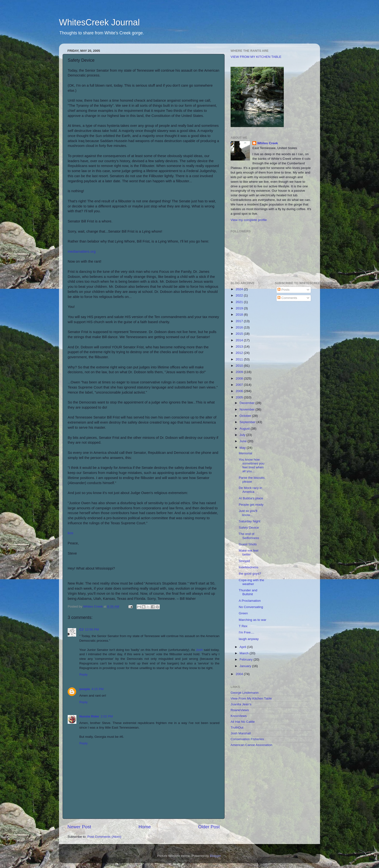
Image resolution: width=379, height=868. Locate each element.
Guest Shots (248, 544)
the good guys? (250, 574)
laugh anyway (249, 639)
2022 (240, 295)
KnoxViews (239, 716)
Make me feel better (249, 552)
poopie (85, 689)
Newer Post (79, 827)
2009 (240, 372)
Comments (287, 298)
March (244, 653)
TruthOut (237, 727)
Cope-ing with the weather (251, 582)
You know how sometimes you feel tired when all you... (252, 465)
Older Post (209, 827)
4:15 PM (97, 689)
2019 (240, 308)
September (248, 422)
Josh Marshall (241, 733)
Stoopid (244, 561)
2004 (240, 674)
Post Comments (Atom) (104, 837)
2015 (240, 334)
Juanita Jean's (241, 704)
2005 (240, 397)
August (245, 429)
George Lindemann (245, 693)
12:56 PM (92, 629)
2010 (240, 366)
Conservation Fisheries (247, 739)
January (246, 666)
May (243, 448)
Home (145, 827)
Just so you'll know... (248, 513)
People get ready (251, 505)
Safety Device (249, 528)
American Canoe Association (251, 745)
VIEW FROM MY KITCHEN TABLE (256, 57)
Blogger (215, 856)
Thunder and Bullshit (248, 592)
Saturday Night (250, 521)
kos (70, 533)
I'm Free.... (247, 632)
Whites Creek (268, 143)
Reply (84, 674)
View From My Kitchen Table (251, 698)
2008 (240, 378)
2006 (240, 391)
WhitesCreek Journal (99, 22)
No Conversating (251, 607)
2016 (240, 327)
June (244, 441)
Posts (284, 290)
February (247, 659)
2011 (240, 359)
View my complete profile (249, 220)
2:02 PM (107, 716)
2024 (240, 289)
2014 (240, 340)
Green (243, 613)
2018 (240, 315)
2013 (240, 346)
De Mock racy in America (251, 490)
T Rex (243, 626)
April (243, 647)
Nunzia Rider (89, 716)
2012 (240, 353)
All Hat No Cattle (243, 722)
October (246, 416)
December (248, 403)
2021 (240, 302)
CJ (81, 629)
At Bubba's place (251, 498)
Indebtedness (249, 567)
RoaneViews (240, 710)
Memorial (246, 453)
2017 (240, 321)
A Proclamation (250, 601)
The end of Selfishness (249, 536)
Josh (199, 650)
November (248, 409)
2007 (240, 385)
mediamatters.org (82, 251)
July (243, 435)
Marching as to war (253, 620)
